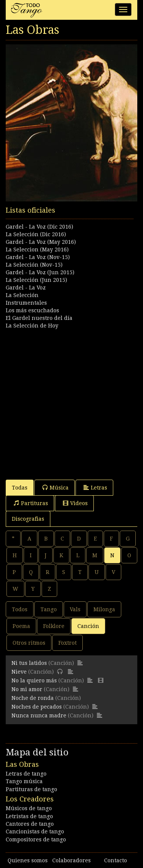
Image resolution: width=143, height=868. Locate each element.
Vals (75, 609)
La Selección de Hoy (32, 326)
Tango (49, 609)
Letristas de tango (29, 816)
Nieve (19, 672)
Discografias (28, 519)
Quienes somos (28, 860)
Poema (21, 626)
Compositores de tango (36, 839)
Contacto (116, 860)
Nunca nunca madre (39, 715)
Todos (20, 609)
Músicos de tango (29, 808)
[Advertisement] (71, 401)
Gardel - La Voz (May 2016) (41, 242)
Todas (20, 488)
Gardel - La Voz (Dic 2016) (39, 227)
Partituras (31, 503)
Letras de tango (26, 774)
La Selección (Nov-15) (34, 265)
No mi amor (27, 689)
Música (55, 487)
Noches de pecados (37, 707)
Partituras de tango (31, 789)
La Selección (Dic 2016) (36, 234)
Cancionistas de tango (35, 831)
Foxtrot (67, 643)
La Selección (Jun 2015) (36, 280)
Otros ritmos (29, 643)
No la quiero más (34, 680)
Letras (95, 487)
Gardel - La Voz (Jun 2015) (40, 272)
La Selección (22, 295)
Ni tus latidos (29, 663)
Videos (75, 503)
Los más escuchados (32, 310)
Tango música (24, 781)
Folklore (54, 626)
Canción (88, 626)
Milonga (104, 609)
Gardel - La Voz (26, 288)
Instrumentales (26, 303)
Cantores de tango (30, 824)
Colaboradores (71, 860)
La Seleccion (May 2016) (37, 250)
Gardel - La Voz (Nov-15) (38, 257)
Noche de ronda (33, 698)
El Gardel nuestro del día (39, 318)
